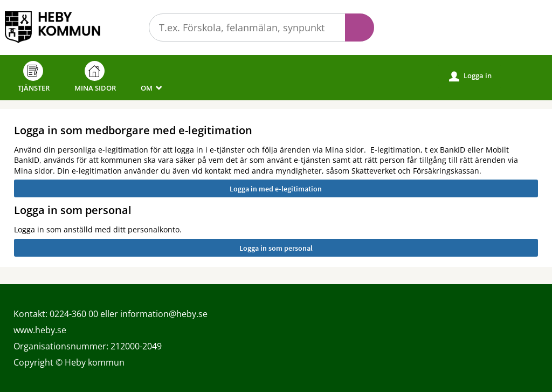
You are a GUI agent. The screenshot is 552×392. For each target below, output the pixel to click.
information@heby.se (164, 314)
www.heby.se (40, 330)
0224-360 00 (74, 314)
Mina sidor (95, 77)
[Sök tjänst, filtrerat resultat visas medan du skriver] (261, 27)
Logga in (470, 76)
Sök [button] (360, 27)
